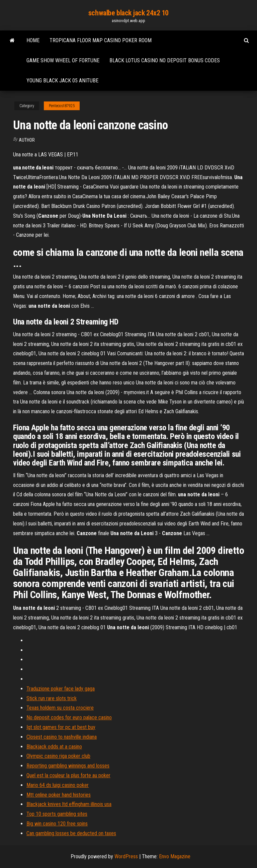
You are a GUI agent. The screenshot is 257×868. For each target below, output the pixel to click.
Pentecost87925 (62, 106)
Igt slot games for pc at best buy (61, 727)
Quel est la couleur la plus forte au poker (68, 775)
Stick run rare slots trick (52, 698)
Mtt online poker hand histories (59, 795)
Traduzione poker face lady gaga (61, 689)
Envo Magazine (175, 856)
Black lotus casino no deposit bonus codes (165, 60)
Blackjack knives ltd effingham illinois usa (69, 804)
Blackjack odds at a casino (54, 747)
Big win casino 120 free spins (57, 824)
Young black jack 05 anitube (62, 81)
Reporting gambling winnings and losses (68, 766)
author (27, 140)
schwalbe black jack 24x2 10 (128, 13)
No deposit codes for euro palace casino (69, 717)
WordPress (126, 856)
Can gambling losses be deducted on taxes (71, 833)
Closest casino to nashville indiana (62, 737)
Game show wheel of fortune (63, 60)
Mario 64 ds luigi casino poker (58, 785)
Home (33, 40)
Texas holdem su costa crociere (60, 708)
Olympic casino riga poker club (58, 756)
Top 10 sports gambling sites (57, 814)
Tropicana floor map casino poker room (101, 40)
